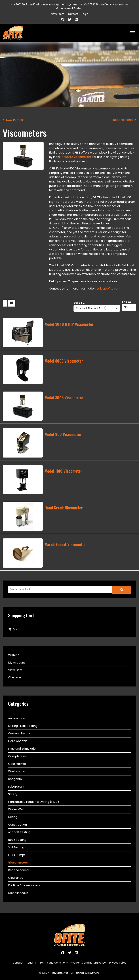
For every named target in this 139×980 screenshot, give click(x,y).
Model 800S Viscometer (64, 397)
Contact (18, 963)
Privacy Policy (118, 963)
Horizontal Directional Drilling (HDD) (34, 802)
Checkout (15, 677)
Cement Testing (20, 733)
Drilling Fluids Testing (23, 726)
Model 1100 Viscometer (63, 471)
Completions (17, 756)
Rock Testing (17, 840)
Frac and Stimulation (23, 749)
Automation (17, 718)
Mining (13, 817)
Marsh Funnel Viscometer (65, 544)
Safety (13, 794)
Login (85, 14)
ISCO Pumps (14, 120)
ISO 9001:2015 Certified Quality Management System (44, 5)
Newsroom (58, 14)
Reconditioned (123, 120)
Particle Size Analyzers (24, 885)
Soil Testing (16, 847)
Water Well (16, 809)
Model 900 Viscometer (63, 434)
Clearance (16, 878)
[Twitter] (70, 19)
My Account (17, 663)
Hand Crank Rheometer (64, 508)
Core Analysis (18, 741)
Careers (73, 14)
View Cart (15, 670)
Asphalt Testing (19, 832)
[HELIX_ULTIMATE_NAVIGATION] (132, 33)
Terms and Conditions (54, 963)
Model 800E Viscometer (64, 361)
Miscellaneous (18, 893)
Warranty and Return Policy (89, 963)
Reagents (15, 779)
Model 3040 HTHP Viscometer (69, 324)
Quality (31, 963)
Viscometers (18, 863)
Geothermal (17, 764)
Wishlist (13, 655)
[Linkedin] (76, 19)
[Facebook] (63, 19)
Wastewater (17, 771)
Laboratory (16, 787)
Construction (17, 825)
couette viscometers (77, 157)
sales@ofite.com (109, 289)
